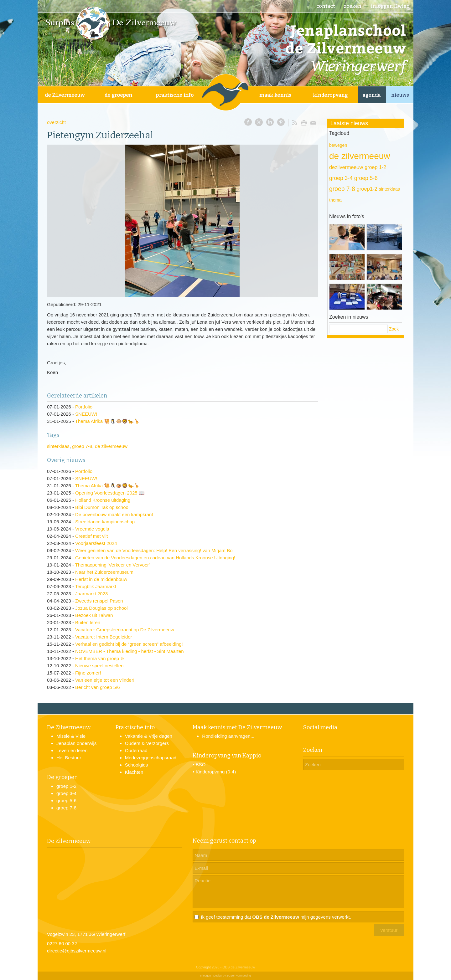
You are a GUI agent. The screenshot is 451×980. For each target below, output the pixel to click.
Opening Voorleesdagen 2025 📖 (110, 493)
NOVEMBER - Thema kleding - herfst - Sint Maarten (130, 651)
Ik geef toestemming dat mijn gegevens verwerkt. (276, 917)
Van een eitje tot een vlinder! (105, 680)
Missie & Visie (71, 736)
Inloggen (206, 976)
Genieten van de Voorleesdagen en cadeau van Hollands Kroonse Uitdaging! (155, 558)
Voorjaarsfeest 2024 (96, 543)
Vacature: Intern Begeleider (104, 637)
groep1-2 (367, 189)
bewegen (338, 145)
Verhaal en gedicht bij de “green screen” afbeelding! (129, 644)
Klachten (134, 772)
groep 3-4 (341, 178)
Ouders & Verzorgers (147, 743)
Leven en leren (72, 750)
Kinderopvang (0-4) (216, 772)
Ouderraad (136, 750)
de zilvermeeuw (111, 446)
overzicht (56, 122)
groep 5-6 (366, 178)
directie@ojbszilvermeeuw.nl (77, 951)
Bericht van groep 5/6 (98, 687)
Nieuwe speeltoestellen (99, 666)
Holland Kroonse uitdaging (103, 500)
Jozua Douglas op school (101, 608)
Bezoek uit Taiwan (94, 615)
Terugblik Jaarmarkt (96, 586)
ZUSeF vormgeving (239, 976)
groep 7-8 (82, 446)
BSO (201, 765)
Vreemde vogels (92, 529)
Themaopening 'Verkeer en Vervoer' (112, 565)
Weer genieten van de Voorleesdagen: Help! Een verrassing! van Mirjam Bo (154, 550)
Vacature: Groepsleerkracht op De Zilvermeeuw (125, 630)
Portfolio (84, 407)
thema (335, 200)
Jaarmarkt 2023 (91, 594)
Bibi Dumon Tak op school (102, 507)
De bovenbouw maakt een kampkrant (114, 514)
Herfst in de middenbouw (101, 579)
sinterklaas (58, 446)
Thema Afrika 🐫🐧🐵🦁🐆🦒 (108, 421)
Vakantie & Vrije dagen (149, 736)
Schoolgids (136, 765)
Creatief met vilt (91, 536)
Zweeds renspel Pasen (99, 601)
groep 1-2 (375, 167)
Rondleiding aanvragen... (228, 736)
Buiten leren (88, 622)
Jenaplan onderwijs (76, 743)
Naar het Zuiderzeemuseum (104, 572)
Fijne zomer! (88, 673)
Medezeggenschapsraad (151, 758)
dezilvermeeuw (346, 167)
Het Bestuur (69, 758)
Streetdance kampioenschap (105, 522)
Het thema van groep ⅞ (100, 658)
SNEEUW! (86, 414)
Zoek (394, 329)
